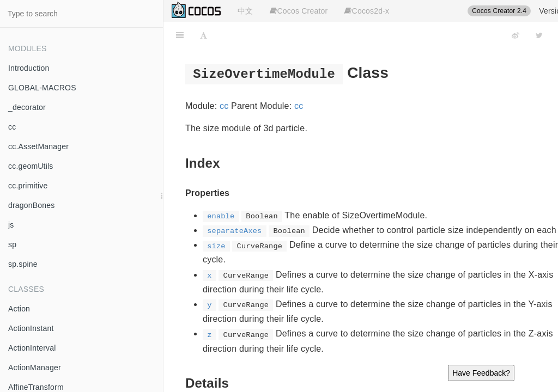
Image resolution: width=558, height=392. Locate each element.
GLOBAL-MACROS (42, 88)
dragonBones (32, 205)
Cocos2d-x (367, 11)
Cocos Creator (299, 11)
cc (12, 127)
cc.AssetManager (38, 146)
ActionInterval (32, 348)
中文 (245, 11)
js (11, 225)
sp (12, 244)
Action (19, 309)
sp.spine (23, 264)
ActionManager (35, 367)
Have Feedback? (481, 373)
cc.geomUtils (31, 166)
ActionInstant (31, 328)
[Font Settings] (204, 35)
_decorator (27, 107)
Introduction (29, 68)
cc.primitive (28, 186)
